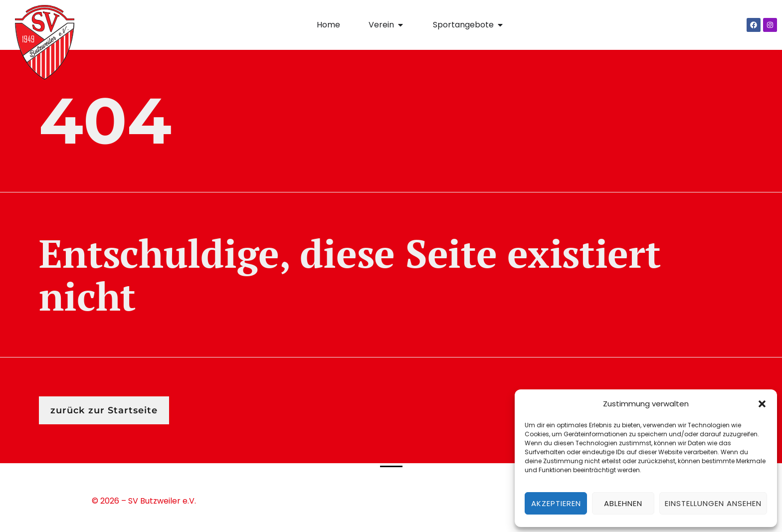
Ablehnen (623, 503)
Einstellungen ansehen (713, 503)
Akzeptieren (556, 503)
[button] (762, 404)
